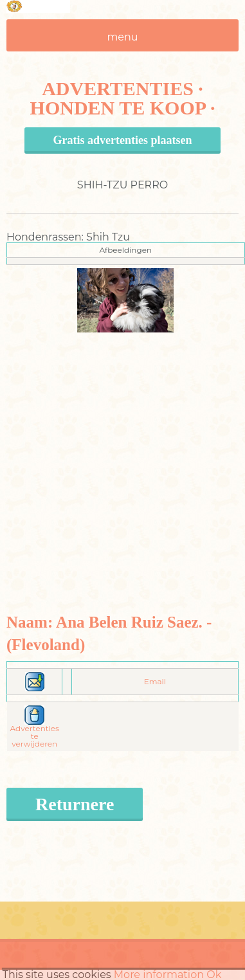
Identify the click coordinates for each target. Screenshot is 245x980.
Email (155, 681)
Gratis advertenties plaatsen (123, 140)
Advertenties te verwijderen (35, 729)
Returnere (75, 804)
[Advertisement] (121, 453)
